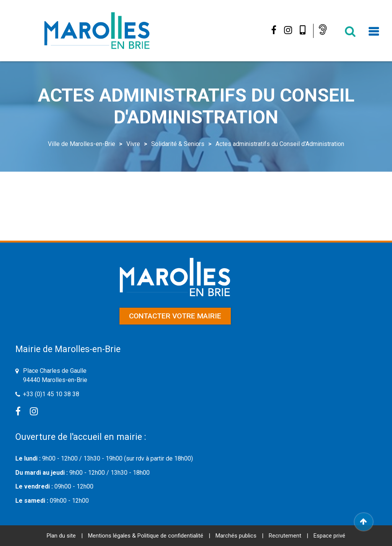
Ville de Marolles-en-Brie (82, 144)
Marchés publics (236, 536)
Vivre (133, 144)
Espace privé (329, 536)
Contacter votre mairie (175, 316)
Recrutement (285, 536)
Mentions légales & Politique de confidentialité (146, 536)
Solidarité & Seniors (178, 144)
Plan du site (61, 536)
